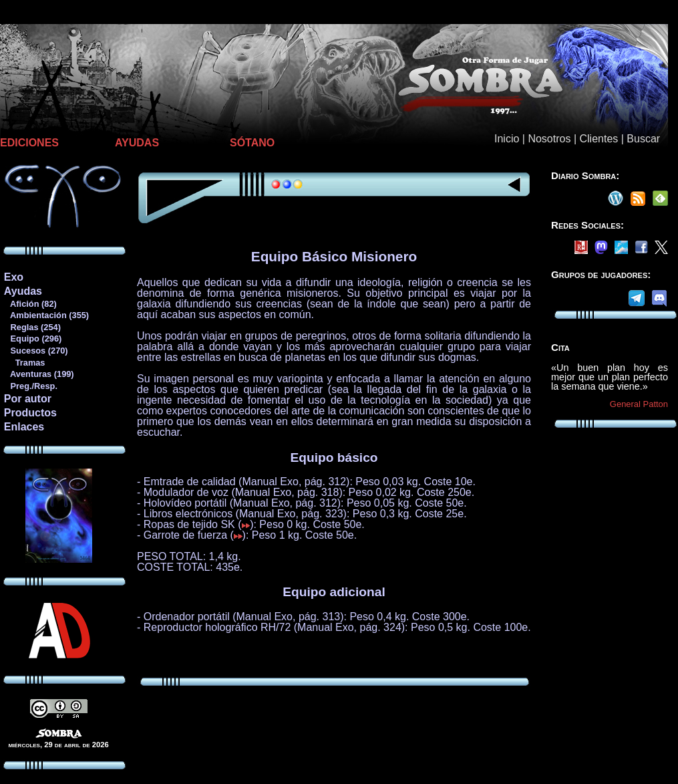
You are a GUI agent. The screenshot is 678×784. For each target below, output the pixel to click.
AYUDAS (137, 143)
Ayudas (23, 291)
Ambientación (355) (46, 315)
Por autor (28, 399)
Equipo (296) (32, 339)
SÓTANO (252, 143)
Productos (30, 413)
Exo (14, 277)
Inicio (507, 139)
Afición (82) (30, 304)
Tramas (24, 363)
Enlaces (24, 427)
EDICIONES (29, 143)
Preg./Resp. (30, 386)
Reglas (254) (32, 327)
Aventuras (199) (39, 374)
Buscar (643, 139)
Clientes (599, 139)
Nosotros (549, 139)
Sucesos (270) (36, 351)
